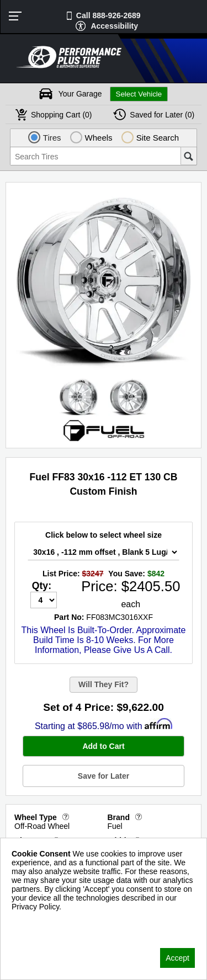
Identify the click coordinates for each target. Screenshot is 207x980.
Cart (62, 115)
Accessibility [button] (114, 26)
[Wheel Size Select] (103, 552)
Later (162, 115)
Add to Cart (103, 746)
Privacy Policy (36, 921)
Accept (177, 958)
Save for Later (104, 776)
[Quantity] (44, 600)
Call (108, 15)
